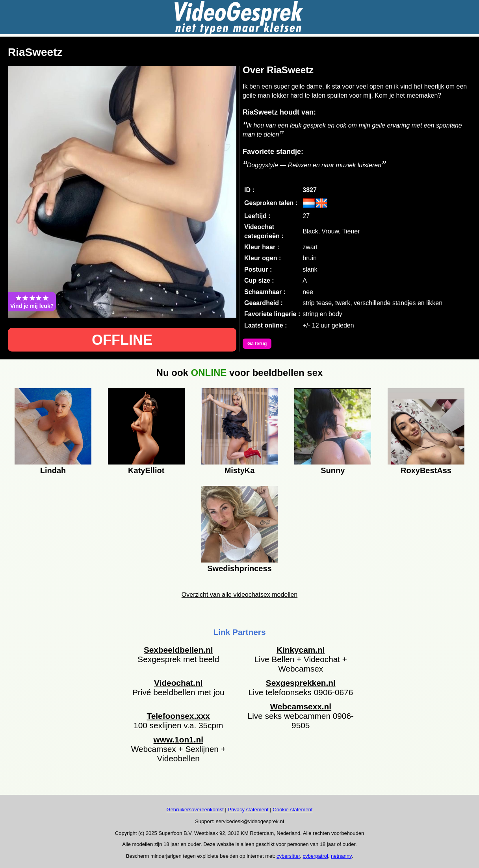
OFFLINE (122, 340)
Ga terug (257, 344)
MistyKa (240, 470)
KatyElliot (146, 470)
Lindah (53, 470)
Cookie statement (292, 810)
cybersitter (288, 856)
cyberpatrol (316, 856)
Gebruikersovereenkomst (195, 810)
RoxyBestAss (426, 470)
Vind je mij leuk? (32, 302)
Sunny (333, 470)
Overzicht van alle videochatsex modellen (239, 595)
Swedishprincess (239, 568)
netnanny (341, 856)
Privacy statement (248, 810)
